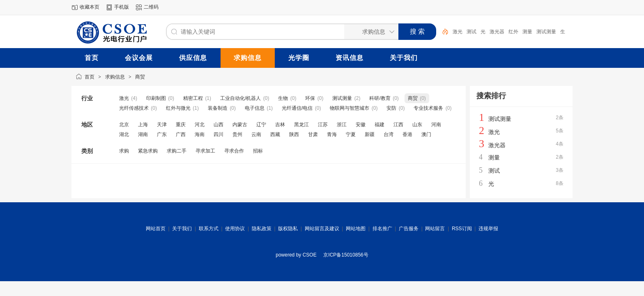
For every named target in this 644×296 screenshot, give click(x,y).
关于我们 (182, 229)
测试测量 (546, 32)
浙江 (342, 125)
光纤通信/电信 (297, 108)
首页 (90, 77)
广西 (181, 134)
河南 (436, 125)
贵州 (237, 134)
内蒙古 (240, 125)
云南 (256, 134)
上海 (143, 125)
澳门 (426, 134)
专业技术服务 (428, 108)
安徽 (361, 125)
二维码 (151, 7)
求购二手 (177, 151)
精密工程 (193, 98)
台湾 (389, 134)
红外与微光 (178, 108)
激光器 (497, 32)
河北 (200, 125)
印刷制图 (156, 98)
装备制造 (218, 108)
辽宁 (261, 125)
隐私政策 (262, 229)
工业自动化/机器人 (240, 98)
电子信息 (255, 108)
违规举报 (488, 229)
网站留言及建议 (322, 229)
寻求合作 (234, 151)
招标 (258, 151)
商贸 (140, 77)
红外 (513, 32)
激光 (458, 32)
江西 (398, 125)
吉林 (280, 125)
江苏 (323, 125)
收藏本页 (90, 7)
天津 (162, 125)
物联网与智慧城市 (350, 108)
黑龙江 (301, 125)
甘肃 (313, 134)
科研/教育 (380, 98)
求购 (124, 151)
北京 (124, 125)
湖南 (143, 134)
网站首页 (156, 229)
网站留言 (435, 229)
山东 (417, 125)
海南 (200, 134)
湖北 (124, 134)
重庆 (181, 125)
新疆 (370, 134)
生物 (283, 98)
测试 (471, 32)
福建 (379, 125)
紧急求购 (148, 151)
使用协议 (235, 229)
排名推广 (382, 229)
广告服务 (409, 229)
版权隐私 (288, 229)
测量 (527, 32)
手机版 (122, 7)
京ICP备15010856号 (346, 255)
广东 (162, 134)
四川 (218, 134)
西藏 (275, 134)
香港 (407, 134)
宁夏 (351, 134)
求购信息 (115, 77)
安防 (391, 108)
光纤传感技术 (134, 108)
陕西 (294, 134)
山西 (218, 125)
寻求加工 (205, 151)
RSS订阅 (462, 229)
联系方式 (209, 229)
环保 (310, 98)
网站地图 (356, 229)
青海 (332, 134)
